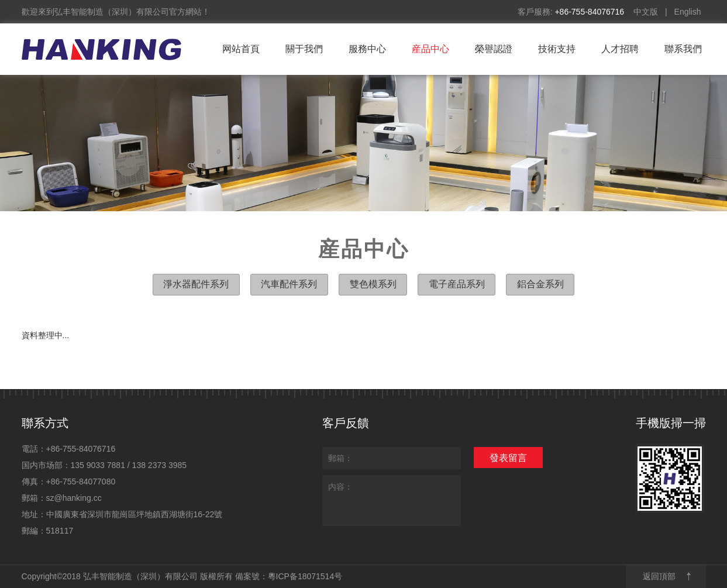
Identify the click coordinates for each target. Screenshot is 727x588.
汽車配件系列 (289, 283)
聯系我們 (683, 49)
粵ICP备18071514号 (305, 576)
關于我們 (304, 49)
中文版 (646, 12)
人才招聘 (620, 49)
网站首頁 (241, 49)
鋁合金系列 (541, 283)
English (688, 12)
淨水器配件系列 (195, 283)
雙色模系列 (373, 283)
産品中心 (430, 49)
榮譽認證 (494, 49)
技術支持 (557, 49)
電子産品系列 (457, 283)
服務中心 (367, 49)
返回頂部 (659, 576)
